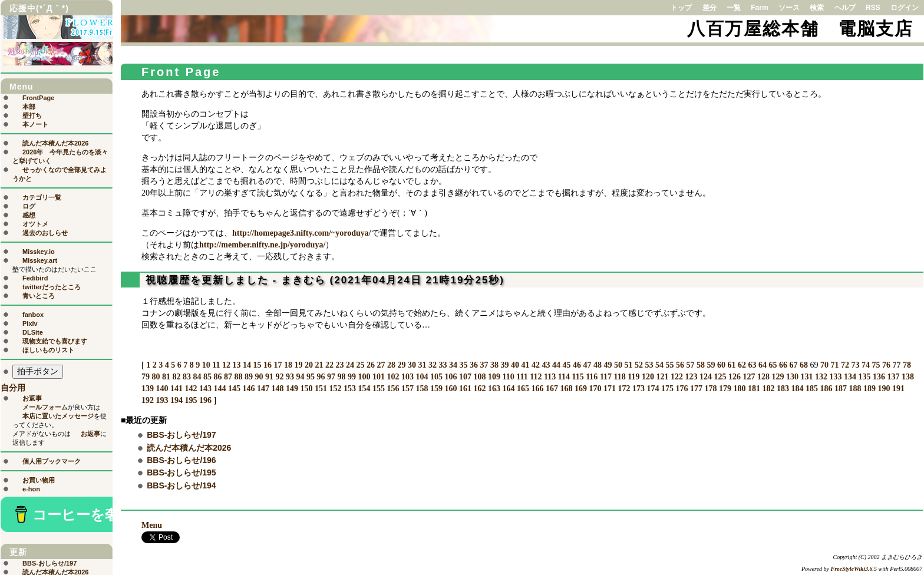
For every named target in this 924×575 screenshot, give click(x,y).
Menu (152, 525)
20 (309, 365)
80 (156, 377)
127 (749, 377)
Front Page (181, 72)
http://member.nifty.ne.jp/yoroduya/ (262, 245)
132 (821, 377)
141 (176, 389)
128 (763, 377)
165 (523, 389)
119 (633, 377)
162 (480, 389)
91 (269, 377)
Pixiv (30, 323)
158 (422, 389)
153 (350, 389)
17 (278, 365)
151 (321, 389)
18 (288, 365)
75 (876, 365)
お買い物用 (39, 480)
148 (278, 389)
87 (228, 377)
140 (162, 389)
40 (515, 365)
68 (804, 365)
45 (566, 365)
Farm (759, 8)
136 (879, 377)
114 (564, 377)
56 (680, 365)
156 (393, 389)
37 (484, 365)
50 (618, 365)
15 (257, 365)
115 (577, 377)
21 (319, 365)
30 (412, 365)
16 (268, 365)
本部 (29, 107)
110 (509, 377)
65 (773, 365)
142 (191, 389)
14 (247, 365)
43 (546, 365)
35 (463, 365)
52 (639, 365)
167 (552, 389)
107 (465, 377)
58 (701, 365)
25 (360, 365)
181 (754, 389)
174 (653, 389)
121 (663, 377)
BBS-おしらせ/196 (181, 460)
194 (176, 400)
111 (522, 377)
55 (669, 365)
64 (763, 365)
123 (692, 377)
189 (869, 389)
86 (218, 377)
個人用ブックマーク (52, 461)
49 (608, 365)
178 (711, 389)
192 (148, 400)
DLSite (33, 332)
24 (350, 365)
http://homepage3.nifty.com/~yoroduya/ (302, 233)
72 (845, 365)
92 (280, 377)
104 (422, 377)
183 (783, 389)
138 (908, 377)
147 (263, 389)
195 (191, 400)
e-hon (31, 489)
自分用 (13, 388)
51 (628, 365)
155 (379, 389)
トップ (681, 8)
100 (364, 377)
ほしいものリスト (48, 350)
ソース (789, 8)
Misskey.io (39, 252)
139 (148, 389)
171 (610, 389)
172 (624, 389)
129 (778, 377)
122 (677, 377)
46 (577, 365)
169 (581, 389)
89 (249, 377)
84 (197, 377)
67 (793, 365)
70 (824, 365)
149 (292, 389)
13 (236, 365)
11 (216, 365)
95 (311, 377)
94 (301, 377)
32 (433, 365)
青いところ (39, 296)
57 (690, 365)
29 (401, 365)
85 (207, 377)
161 (465, 389)
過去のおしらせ (45, 233)
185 (812, 389)
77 (896, 365)
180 (740, 389)
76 (886, 365)
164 (509, 389)
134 (850, 377)
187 (841, 389)
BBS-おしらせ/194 (181, 485)
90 (259, 377)
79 (146, 377)
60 (721, 365)
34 (453, 365)
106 (451, 377)
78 (907, 365)
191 (898, 389)
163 (494, 389)
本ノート (35, 124)
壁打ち (32, 115)
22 (329, 365)
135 (865, 377)
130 (792, 377)
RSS (873, 8)
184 (798, 389)
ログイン (905, 8)
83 (187, 377)
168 (567, 389)
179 (725, 389)
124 (706, 377)
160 (451, 389)
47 (587, 365)
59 (711, 365)
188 (855, 389)
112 (536, 377)
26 (371, 365)
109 (494, 377)
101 (379, 377)
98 (342, 377)
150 (307, 389)
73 (855, 365)
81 (166, 377)
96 (321, 377)
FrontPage (38, 98)
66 (783, 365)
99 (352, 377)
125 (720, 377)
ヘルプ (845, 8)
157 (407, 389)
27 (381, 365)
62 (742, 365)
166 (538, 389)
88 (239, 377)
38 (494, 365)
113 (550, 377)
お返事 (32, 398)
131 (807, 377)
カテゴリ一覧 (42, 197)
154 (364, 389)
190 (884, 389)
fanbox (33, 315)
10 (206, 365)
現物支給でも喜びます (55, 341)
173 (638, 389)
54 (659, 365)
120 (648, 377)
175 (667, 389)
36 (474, 365)
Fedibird (35, 278)
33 (443, 365)
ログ (29, 206)
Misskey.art (40, 260)
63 (752, 365)
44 (556, 365)
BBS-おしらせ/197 (181, 435)
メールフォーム (45, 407)
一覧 (734, 8)
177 (696, 389)
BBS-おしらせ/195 (181, 472)
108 (480, 377)
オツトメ (35, 224)
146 (249, 389)
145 (234, 389)
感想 (29, 215)
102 (393, 377)
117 (606, 377)
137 (894, 377)
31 (422, 365)
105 (436, 377)
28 (391, 365)
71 (834, 365)
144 (220, 389)
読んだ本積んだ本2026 (189, 448)
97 (331, 377)
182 (769, 389)
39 (504, 365)
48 (598, 365)
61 (731, 365)
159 (436, 389)
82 (177, 377)
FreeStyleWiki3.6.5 (854, 569)
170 (595, 389)
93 (290, 377)
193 (162, 400)
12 (226, 365)
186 (826, 389)
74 (866, 365)
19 (298, 365)
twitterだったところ (52, 287)
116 (592, 377)
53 (649, 365)
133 (836, 377)
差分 (709, 8)
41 (525, 365)
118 (620, 377)
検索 (817, 8)
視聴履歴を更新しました (207, 280)
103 (407, 377)
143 (205, 389)
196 (205, 400)
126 (735, 377)
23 (339, 365)
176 (682, 389)
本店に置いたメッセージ (58, 416)
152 (336, 389)
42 (536, 365)
